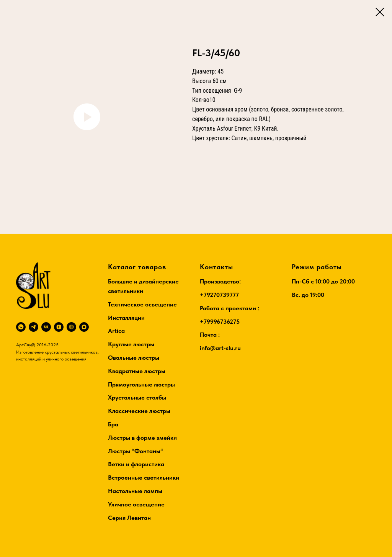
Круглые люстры (131, 344)
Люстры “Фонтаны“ (136, 451)
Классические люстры (139, 411)
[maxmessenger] (84, 327)
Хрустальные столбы (137, 397)
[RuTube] (71, 327)
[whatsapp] (21, 327)
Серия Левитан (129, 518)
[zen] (59, 327)
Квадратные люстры (137, 371)
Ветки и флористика (136, 464)
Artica (116, 331)
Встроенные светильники (144, 478)
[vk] (46, 327)
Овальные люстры (134, 358)
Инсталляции (126, 318)
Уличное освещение (136, 504)
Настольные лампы (135, 491)
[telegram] (33, 327)
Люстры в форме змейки (142, 438)
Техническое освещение (142, 304)
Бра (113, 424)
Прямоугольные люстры (141, 384)
